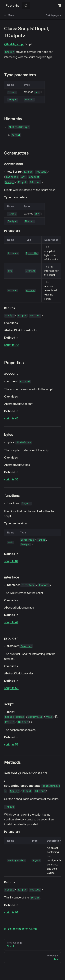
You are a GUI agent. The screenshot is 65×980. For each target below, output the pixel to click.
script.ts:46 (11, 418)
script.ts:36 (11, 479)
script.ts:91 (11, 912)
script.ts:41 (11, 622)
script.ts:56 (11, 688)
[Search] (26, 6)
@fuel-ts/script (14, 44)
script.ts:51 (11, 744)
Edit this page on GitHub (21, 929)
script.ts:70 (11, 345)
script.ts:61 (11, 561)
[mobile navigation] (59, 6)
